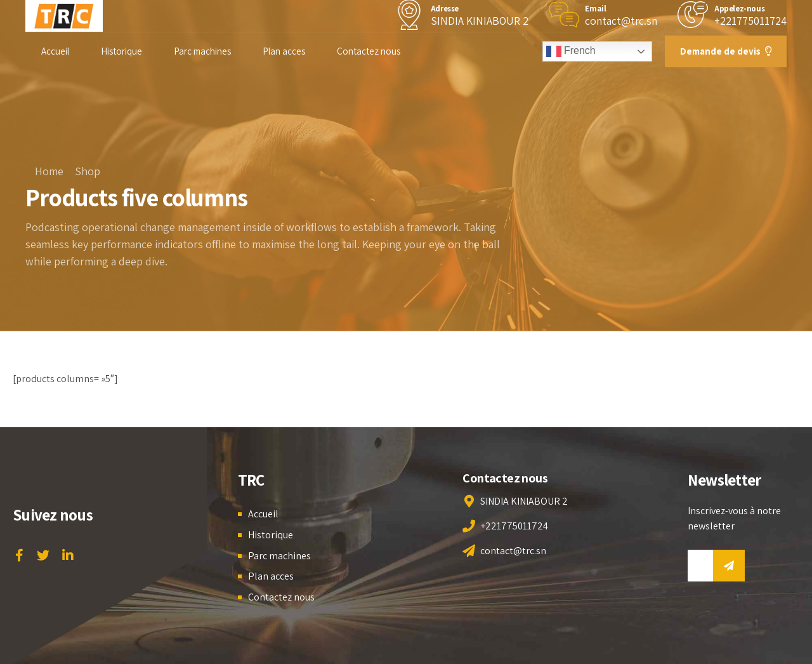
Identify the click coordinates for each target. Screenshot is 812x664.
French (571, 51)
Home (49, 171)
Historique (121, 51)
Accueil (55, 51)
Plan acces (284, 51)
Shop (88, 171)
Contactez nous (369, 51)
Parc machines (202, 51)
